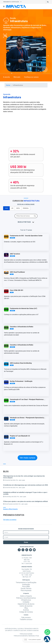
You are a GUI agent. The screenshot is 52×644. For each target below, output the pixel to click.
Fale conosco (26, 617)
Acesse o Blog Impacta (10, 509)
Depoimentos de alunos (26, 604)
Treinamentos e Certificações (26, 582)
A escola (6, 77)
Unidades (26, 602)
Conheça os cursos (31, 77)
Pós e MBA (26, 586)
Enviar (26, 542)
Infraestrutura (26, 600)
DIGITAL (18, 208)
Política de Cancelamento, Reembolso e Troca (26, 636)
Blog (26, 608)
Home (8, 85)
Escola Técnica (26, 588)
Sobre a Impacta (26, 596)
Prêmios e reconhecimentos (26, 598)
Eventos (26, 610)
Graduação (26, 584)
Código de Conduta (26, 612)
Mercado (17, 77)
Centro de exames (26, 606)
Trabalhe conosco (26, 619)
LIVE (12, 208)
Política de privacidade (26, 634)
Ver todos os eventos (10, 520)
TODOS (6, 208)
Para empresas (26, 590)
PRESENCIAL (26, 208)
